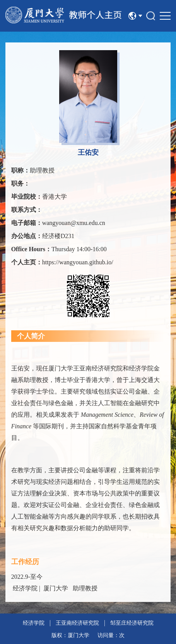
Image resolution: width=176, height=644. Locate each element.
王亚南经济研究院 (77, 623)
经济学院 (34, 623)
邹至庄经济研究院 (132, 623)
